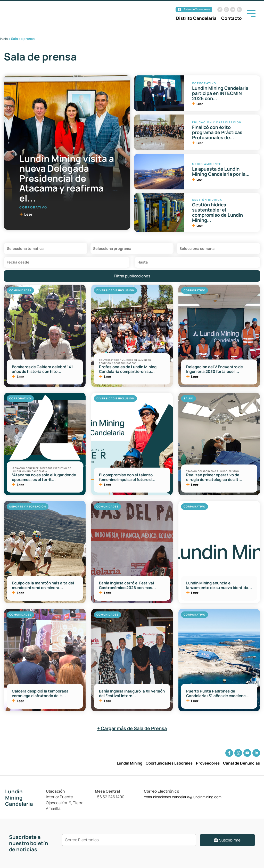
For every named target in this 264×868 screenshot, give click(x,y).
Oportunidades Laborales (169, 763)
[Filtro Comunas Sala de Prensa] (218, 249)
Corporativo (33, 207)
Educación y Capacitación (217, 122)
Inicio (4, 39)
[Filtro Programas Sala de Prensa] (132, 249)
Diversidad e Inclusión (115, 292)
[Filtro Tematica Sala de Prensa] (46, 249)
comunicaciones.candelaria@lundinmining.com (187, 797)
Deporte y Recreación (28, 508)
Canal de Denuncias (241, 763)
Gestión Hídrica (207, 200)
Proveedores (208, 763)
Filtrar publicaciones (132, 278)
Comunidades (20, 292)
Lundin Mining (130, 763)
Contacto (232, 19)
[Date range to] (197, 264)
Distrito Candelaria (196, 19)
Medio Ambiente (207, 164)
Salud (188, 400)
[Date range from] (67, 264)
